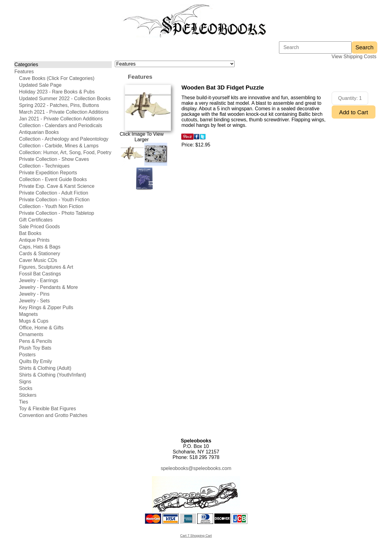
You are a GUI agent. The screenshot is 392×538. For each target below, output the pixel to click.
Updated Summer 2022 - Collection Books (65, 99)
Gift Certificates (36, 220)
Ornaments (31, 334)
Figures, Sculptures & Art (46, 267)
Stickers (28, 395)
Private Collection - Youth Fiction (54, 200)
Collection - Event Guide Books (53, 179)
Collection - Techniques (44, 166)
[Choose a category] (175, 64)
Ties (24, 402)
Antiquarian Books (39, 132)
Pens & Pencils (36, 341)
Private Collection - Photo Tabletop (57, 213)
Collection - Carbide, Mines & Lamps (59, 146)
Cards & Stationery (40, 254)
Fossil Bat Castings (40, 274)
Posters (27, 355)
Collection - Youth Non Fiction (51, 206)
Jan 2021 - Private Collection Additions (61, 119)
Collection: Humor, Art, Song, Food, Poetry (65, 152)
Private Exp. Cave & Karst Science (57, 186)
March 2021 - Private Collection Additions (64, 112)
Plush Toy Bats (35, 348)
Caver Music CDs (38, 260)
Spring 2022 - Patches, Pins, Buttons (59, 105)
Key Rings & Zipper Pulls (46, 307)
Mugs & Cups (34, 321)
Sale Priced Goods (39, 227)
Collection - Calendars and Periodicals (60, 125)
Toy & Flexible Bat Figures (47, 409)
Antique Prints (34, 240)
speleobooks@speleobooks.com (196, 468)
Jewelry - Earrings (39, 280)
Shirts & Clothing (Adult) (45, 368)
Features (24, 72)
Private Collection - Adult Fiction (54, 193)
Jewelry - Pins (34, 294)
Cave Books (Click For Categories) (57, 78)
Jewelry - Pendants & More (48, 287)
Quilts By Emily (36, 361)
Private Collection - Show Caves (54, 159)
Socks (26, 388)
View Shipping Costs (354, 57)
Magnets (28, 314)
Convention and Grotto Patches (53, 415)
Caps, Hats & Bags (40, 247)
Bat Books (30, 233)
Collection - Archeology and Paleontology (64, 139)
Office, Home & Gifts (41, 328)
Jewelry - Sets (34, 301)
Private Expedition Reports (48, 173)
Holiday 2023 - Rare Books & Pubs (57, 92)
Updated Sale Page (40, 85)
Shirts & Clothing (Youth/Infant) (53, 375)
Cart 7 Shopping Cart (196, 536)
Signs (25, 382)
